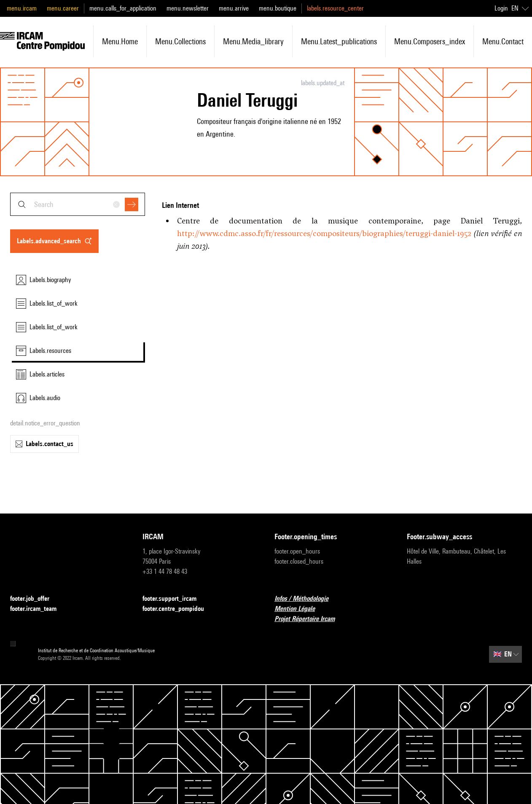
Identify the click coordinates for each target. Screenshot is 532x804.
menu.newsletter (188, 8)
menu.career (63, 8)
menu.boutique (278, 8)
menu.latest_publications (339, 41)
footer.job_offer (35, 599)
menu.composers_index (430, 41)
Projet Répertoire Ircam (310, 619)
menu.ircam (22, 8)
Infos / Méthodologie (306, 599)
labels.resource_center (335, 8)
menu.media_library (253, 41)
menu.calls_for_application (123, 8)
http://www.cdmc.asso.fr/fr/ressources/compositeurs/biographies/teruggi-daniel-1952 (324, 233)
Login (501, 8)
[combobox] (78, 204)
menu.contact (503, 41)
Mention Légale (300, 609)
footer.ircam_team (38, 609)
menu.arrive (234, 8)
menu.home (120, 41)
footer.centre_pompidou (178, 609)
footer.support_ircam (175, 599)
